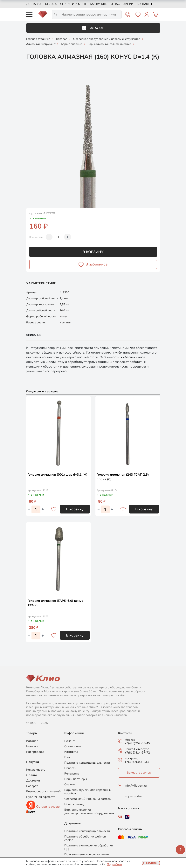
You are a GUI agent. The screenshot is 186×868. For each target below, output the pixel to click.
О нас (115, 4)
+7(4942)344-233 (137, 762)
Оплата (51, 4)
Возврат (32, 786)
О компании (73, 746)
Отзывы (70, 784)
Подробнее (114, 864)
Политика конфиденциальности (87, 763)
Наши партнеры (76, 779)
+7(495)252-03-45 (137, 743)
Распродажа (35, 752)
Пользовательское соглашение (86, 854)
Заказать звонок (139, 772)
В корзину (93, 252)
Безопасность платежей (43, 791)
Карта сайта (133, 796)
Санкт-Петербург (137, 749)
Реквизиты (72, 774)
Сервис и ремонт (73, 4)
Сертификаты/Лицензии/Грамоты (88, 799)
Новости (70, 768)
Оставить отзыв (48, 806)
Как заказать (36, 770)
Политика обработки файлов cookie (85, 838)
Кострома (131, 758)
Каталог (93, 28)
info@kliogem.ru (136, 786)
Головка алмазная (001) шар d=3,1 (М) (57, 474)
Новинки (32, 746)
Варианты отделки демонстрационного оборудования (89, 811)
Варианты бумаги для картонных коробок (88, 792)
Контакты (144, 4)
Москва (130, 740)
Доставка (34, 4)
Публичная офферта (41, 797)
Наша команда (75, 804)
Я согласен (151, 863)
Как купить (99, 4)
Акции (128, 4)
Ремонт (69, 741)
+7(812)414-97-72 (137, 752)
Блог (68, 757)
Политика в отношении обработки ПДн (89, 847)
